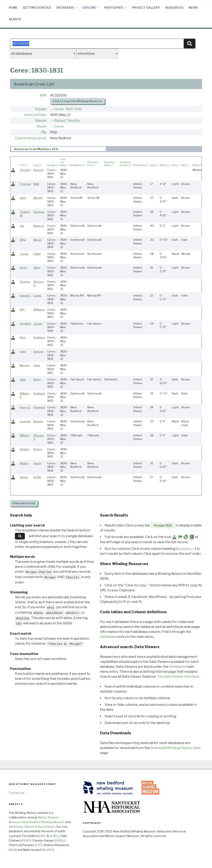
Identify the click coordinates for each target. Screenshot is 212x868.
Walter (24, 463)
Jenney (38, 324)
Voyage (41, 109)
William (25, 435)
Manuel (25, 365)
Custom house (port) (31, 138)
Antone (38, 351)
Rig (44, 132)
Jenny (37, 379)
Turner (24, 254)
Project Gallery (146, 8)
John (23, 198)
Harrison (39, 212)
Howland (39, 337)
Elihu (23, 240)
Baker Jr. (39, 226)
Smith (37, 477)
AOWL (54, 836)
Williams (39, 310)
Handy (37, 463)
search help (24, 503)
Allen (37, 268)
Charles (25, 282)
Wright (38, 198)
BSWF (26, 840)
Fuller (37, 254)
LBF (39, 845)
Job (22, 226)
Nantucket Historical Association (32, 827)
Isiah (23, 379)
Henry (24, 268)
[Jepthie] (25, 324)
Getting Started (37, 8)
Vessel (41, 126)
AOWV (42, 836)
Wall (36, 184)
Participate (116, 8)
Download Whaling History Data (175, 748)
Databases (67, 8)
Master (41, 121)
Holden (24, 449)
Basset (38, 421)
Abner (24, 477)
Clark (37, 365)
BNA (13, 850)
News (193, 8)
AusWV (48, 850)
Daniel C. (25, 295)
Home (13, 8)
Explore (91, 8)
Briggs (38, 449)
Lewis (37, 295)
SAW (59, 840)
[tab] (58, 149)
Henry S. (25, 407)
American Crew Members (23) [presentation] (36, 149)
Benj (23, 337)
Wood (37, 240)
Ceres (59, 126)
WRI (43, 95)
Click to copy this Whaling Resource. (77, 101)
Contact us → (18, 793)
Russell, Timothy (67, 121)
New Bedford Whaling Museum (44, 822)
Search (15, 19)
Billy (22, 310)
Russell (38, 170)
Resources (174, 8)
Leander (25, 421)
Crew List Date (35, 115)
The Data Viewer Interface (178, 677)
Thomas (25, 184)
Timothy (25, 170)
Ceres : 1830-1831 (68, 109)
